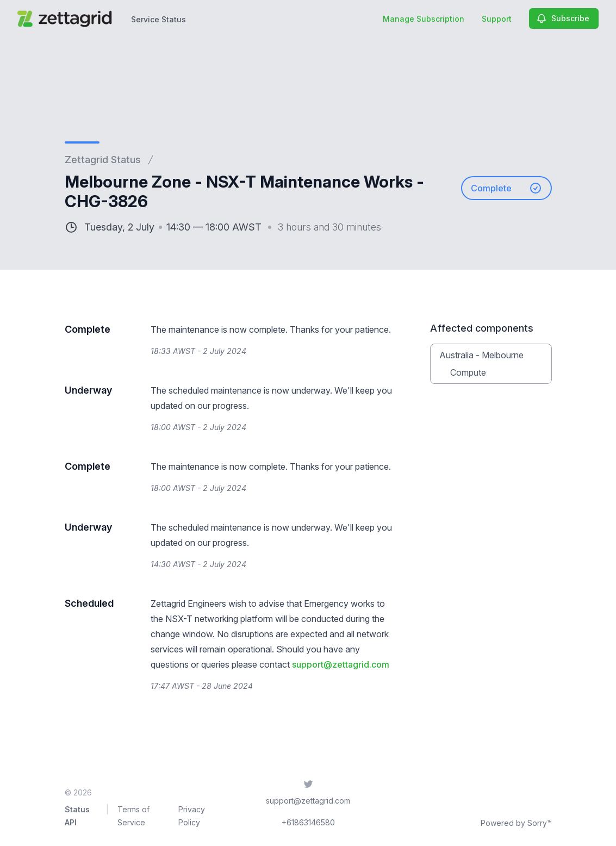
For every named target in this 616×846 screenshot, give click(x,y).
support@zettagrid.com (341, 664)
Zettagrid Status (103, 160)
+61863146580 (308, 822)
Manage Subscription (424, 19)
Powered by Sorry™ (516, 823)
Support (497, 19)
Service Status (158, 19)
